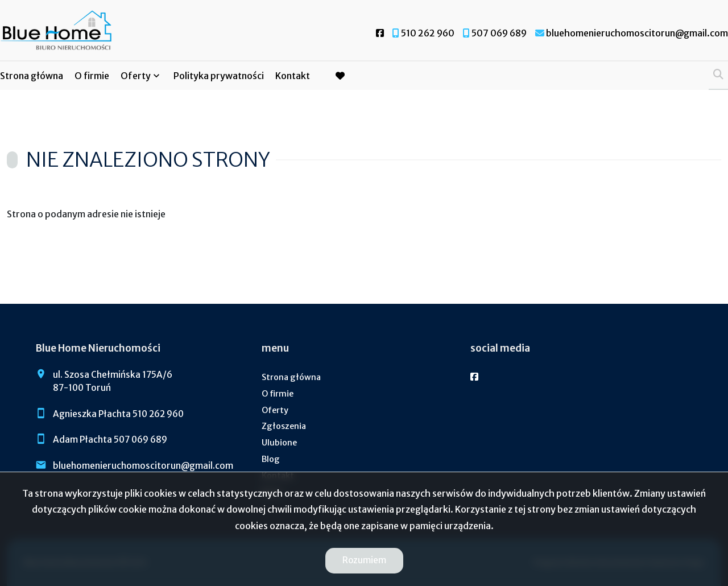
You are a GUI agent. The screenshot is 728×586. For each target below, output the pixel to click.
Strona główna (32, 76)
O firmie (92, 76)
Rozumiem (364, 560)
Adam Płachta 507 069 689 (110, 439)
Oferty (136, 76)
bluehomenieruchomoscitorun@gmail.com (143, 466)
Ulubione (279, 443)
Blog (271, 459)
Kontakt (293, 76)
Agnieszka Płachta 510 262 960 (118, 414)
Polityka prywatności (219, 76)
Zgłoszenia (284, 426)
